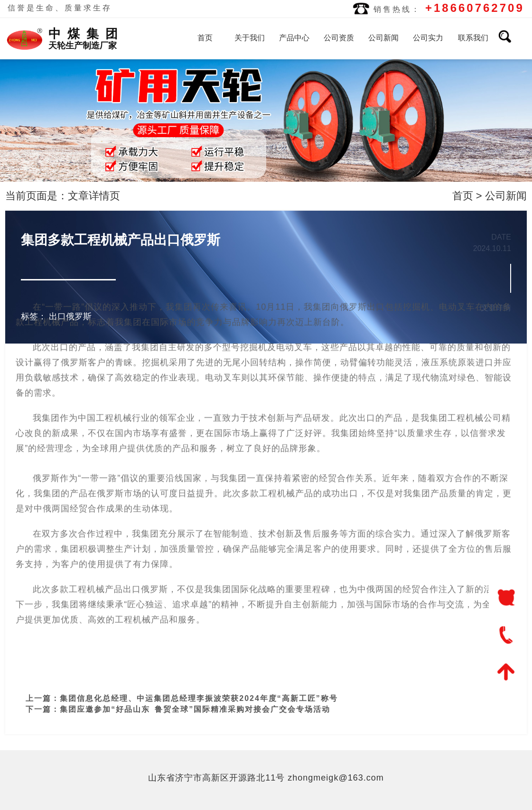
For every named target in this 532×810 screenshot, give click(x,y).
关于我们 (250, 38)
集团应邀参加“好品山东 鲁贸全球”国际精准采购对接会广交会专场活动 (195, 702)
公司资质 (339, 38)
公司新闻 (383, 38)
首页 (205, 38)
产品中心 (294, 38)
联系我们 (473, 38)
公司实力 (428, 38)
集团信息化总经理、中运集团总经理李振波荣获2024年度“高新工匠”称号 (199, 691)
